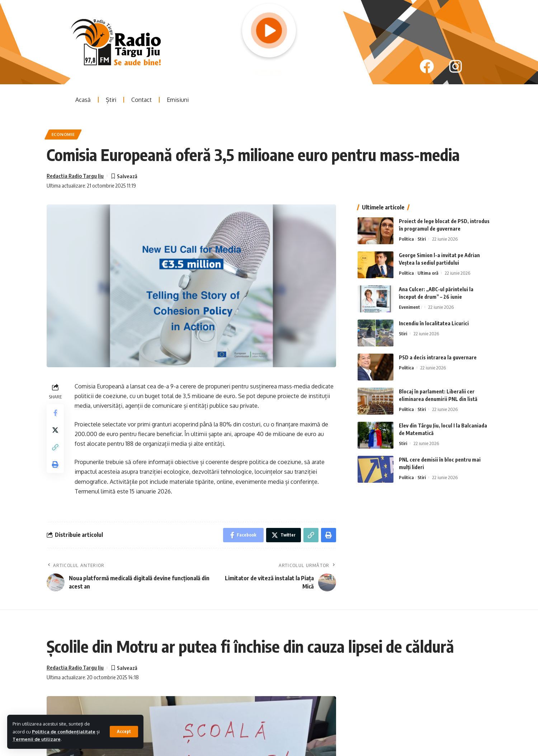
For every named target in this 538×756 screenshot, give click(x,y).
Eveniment (409, 307)
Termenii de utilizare (37, 739)
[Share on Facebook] (55, 413)
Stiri (422, 239)
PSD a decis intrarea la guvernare (438, 357)
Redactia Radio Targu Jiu (75, 176)
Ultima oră (428, 273)
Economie (63, 134)
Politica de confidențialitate (64, 732)
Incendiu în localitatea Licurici (434, 323)
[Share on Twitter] (55, 430)
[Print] (55, 464)
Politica (406, 239)
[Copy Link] (55, 447)
